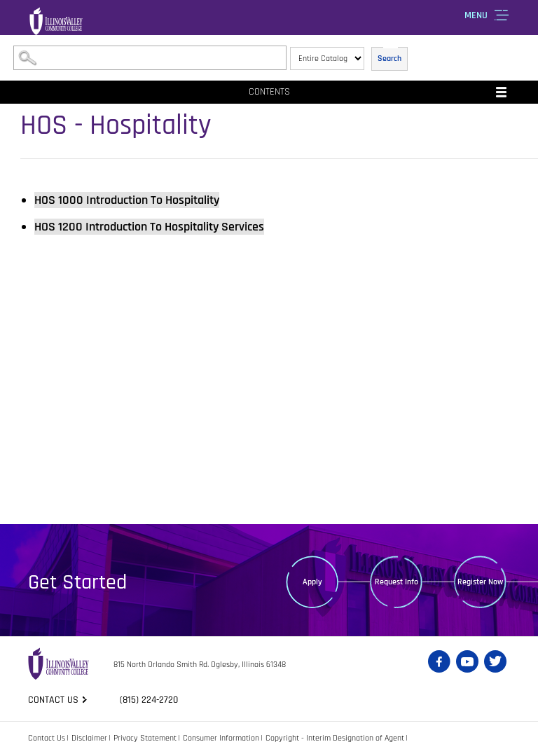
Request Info (396, 582)
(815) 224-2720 (149, 700)
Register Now (480, 582)
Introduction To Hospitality (127, 200)
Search (389, 59)
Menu (476, 15)
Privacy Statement (145, 738)
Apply (312, 582)
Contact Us (47, 738)
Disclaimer (89, 738)
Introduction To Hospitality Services (149, 227)
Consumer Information (221, 738)
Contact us (53, 700)
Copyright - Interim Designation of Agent (335, 738)
